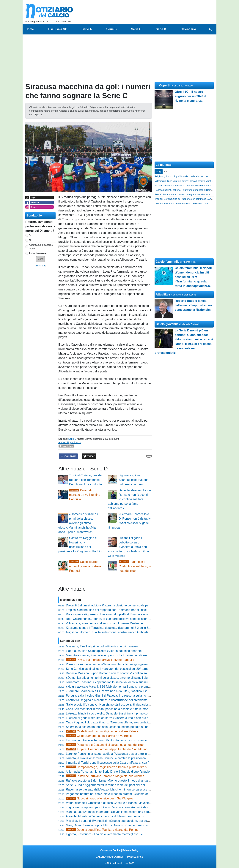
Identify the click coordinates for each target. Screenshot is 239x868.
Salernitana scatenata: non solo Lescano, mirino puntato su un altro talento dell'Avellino (124, 727)
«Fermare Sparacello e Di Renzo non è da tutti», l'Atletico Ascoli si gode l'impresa (120, 691)
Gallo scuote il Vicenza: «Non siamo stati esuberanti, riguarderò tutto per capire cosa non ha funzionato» (135, 705)
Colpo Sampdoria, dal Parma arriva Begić (99, 736)
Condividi (68, 456)
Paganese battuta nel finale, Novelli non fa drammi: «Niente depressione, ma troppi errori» (126, 794)
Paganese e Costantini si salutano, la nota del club (135, 566)
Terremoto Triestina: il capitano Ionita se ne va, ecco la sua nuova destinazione (118, 682)
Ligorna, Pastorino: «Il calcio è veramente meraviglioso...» (104, 834)
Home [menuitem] (30, 29)
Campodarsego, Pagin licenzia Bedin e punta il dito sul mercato (113, 767)
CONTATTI (119, 857)
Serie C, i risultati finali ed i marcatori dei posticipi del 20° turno (107, 669)
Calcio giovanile (167, 324)
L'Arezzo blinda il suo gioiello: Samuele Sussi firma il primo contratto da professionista (123, 713)
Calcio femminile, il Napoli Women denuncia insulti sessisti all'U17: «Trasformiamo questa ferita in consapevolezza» (193, 277)
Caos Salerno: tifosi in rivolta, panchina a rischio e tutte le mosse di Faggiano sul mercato (125, 709)
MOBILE (132, 857)
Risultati (40, 266)
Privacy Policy (131, 850)
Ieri (166, 171)
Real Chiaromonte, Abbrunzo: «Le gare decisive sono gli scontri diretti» (113, 619)
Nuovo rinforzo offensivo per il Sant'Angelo (100, 798)
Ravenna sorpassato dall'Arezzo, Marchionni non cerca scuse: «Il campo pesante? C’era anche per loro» (135, 789)
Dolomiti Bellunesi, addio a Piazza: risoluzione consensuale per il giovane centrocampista (125, 605)
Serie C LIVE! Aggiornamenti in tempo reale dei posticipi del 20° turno (112, 785)
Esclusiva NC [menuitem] (58, 29)
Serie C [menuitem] (136, 29)
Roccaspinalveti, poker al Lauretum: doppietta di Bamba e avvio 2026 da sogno (118, 614)
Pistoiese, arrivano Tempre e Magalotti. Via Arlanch (105, 776)
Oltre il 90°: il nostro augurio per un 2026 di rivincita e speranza (191, 96)
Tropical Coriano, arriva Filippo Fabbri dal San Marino (107, 749)
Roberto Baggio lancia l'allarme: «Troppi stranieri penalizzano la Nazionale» (193, 305)
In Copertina (164, 85)
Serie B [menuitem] (111, 29)
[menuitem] (210, 29)
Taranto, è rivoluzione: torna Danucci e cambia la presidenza (106, 758)
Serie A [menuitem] (87, 29)
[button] (40, 259)
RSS (141, 857)
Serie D (72, 439)
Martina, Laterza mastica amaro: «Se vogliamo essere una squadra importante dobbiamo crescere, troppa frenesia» (143, 812)
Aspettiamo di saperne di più (41, 247)
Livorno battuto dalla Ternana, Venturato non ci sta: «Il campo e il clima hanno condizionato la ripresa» (133, 740)
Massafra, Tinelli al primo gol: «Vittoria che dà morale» (102, 646)
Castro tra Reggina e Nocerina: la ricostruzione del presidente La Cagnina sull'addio (121, 700)
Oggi (159, 171)
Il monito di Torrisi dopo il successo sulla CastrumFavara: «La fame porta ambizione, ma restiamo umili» (135, 763)
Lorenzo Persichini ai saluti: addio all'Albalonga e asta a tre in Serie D (112, 754)
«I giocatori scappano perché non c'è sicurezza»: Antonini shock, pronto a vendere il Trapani (127, 807)
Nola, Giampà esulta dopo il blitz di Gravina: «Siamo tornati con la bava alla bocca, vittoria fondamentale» (136, 825)
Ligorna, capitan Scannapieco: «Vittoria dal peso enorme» (134, 480)
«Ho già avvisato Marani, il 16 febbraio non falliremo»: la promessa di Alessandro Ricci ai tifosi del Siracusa (137, 687)
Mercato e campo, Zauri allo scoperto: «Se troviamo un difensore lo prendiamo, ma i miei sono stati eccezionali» (140, 655)
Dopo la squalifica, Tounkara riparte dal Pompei (103, 830)
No (31, 240)
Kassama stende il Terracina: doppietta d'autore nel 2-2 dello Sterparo (112, 628)
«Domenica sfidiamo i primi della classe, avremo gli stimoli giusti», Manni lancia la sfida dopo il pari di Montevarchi (78, 523)
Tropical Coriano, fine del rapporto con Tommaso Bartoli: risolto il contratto (86, 480)
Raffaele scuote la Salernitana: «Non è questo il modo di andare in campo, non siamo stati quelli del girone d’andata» (143, 781)
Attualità (162, 294)
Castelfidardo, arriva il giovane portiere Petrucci (85, 566)
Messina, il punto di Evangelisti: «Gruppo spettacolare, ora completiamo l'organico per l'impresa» (130, 821)
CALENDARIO (104, 857)
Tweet (89, 456)
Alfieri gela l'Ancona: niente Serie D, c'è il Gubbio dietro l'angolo (108, 772)
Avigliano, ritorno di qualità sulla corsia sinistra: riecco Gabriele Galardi (112, 632)
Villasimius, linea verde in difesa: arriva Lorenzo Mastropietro (106, 623)
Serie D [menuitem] (161, 29)
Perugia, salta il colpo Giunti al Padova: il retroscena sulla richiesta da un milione (119, 696)
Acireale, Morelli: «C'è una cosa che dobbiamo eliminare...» (105, 816)
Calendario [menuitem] (188, 29)
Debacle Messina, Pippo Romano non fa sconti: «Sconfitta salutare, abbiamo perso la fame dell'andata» (129, 499)
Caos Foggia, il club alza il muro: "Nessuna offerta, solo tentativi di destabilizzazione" (122, 722)
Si (30, 235)
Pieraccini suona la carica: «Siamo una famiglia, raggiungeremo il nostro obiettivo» (121, 664)
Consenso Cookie (110, 850)
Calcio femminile (168, 262)
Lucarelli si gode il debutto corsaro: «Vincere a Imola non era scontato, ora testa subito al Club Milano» (129, 547)
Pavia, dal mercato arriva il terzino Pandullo (85, 495)
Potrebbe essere (38, 253)
